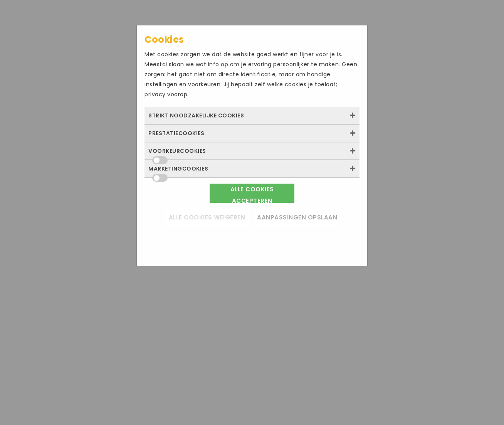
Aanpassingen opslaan (297, 217)
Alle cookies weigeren (207, 217)
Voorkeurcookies (177, 153)
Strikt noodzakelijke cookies (196, 115)
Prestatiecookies (176, 133)
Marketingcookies (178, 171)
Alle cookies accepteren (252, 194)
